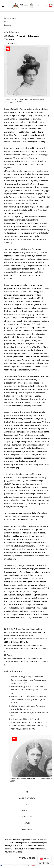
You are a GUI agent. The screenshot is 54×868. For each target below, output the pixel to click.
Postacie (8, 25)
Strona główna (10, 18)
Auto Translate (45, 863)
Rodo (27, 805)
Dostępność (27, 829)
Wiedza (7, 22)
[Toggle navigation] (3, 6)
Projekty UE (27, 817)
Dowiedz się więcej (13, 852)
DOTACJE (27, 823)
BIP (27, 792)
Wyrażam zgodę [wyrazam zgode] (27, 858)
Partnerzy (27, 811)
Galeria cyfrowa (27, 798)
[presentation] (17, 757)
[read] (6, 36)
